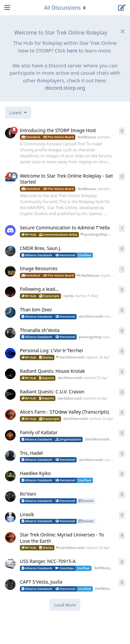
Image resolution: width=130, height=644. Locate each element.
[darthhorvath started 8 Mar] (10, 537)
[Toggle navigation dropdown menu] (65, 8)
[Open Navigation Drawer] (7, 8)
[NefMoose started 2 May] (10, 133)
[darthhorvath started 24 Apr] (10, 394)
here (72, 50)
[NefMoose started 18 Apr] (10, 564)
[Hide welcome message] (122, 31)
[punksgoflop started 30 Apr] (10, 333)
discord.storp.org (65, 88)
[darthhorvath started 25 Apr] (10, 374)
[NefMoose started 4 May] (10, 251)
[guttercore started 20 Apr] (10, 517)
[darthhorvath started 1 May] (10, 312)
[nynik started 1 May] (10, 292)
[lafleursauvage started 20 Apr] (10, 476)
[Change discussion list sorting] (18, 113)
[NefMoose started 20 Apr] (10, 271)
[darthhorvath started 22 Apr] (10, 456)
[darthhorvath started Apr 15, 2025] (10, 353)
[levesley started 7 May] (10, 230)
